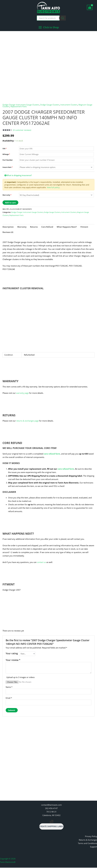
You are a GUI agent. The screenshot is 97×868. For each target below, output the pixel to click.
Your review (13, 660)
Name (9, 687)
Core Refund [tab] (47, 227)
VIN (5, 149)
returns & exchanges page (27, 421)
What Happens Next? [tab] (67, 227)
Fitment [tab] (84, 227)
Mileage (6, 155)
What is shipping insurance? (18, 176)
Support (94, 847)
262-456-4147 (51, 809)
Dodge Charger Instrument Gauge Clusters (21, 105)
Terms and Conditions (87, 844)
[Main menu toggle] (49, 28)
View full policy (53, 188)
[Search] (63, 18)
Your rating (12, 654)
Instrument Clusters (69, 105)
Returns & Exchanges (88, 840)
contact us (41, 562)
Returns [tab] (34, 227)
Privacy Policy (91, 837)
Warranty (7, 195)
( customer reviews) (22, 130)
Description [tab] (8, 227)
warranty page (22, 393)
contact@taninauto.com (51, 805)
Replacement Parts (19, 107)
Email (9, 698)
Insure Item (8, 168)
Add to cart (10, 203)
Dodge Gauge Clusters (50, 105)
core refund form (52, 454)
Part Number (8, 160)
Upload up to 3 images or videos (20, 678)
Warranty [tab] (22, 227)
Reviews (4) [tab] (8, 232)
